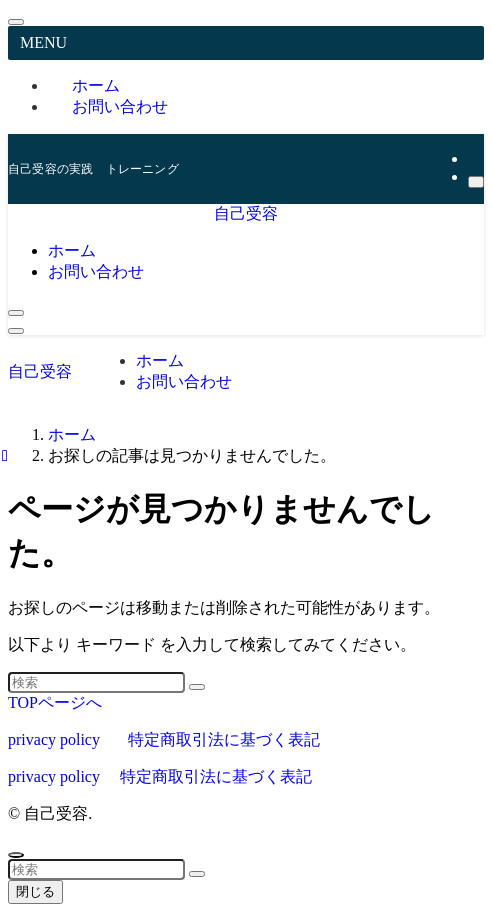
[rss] (474, 158)
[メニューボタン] (16, 331)
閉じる (35, 891)
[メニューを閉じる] (16, 22)
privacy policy (54, 739)
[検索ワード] (96, 682)
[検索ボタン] (16, 313)
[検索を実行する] (197, 687)
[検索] (476, 182)
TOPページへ (55, 702)
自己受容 (246, 213)
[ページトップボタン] (16, 855)
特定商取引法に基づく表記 (224, 739)
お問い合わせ (120, 106)
